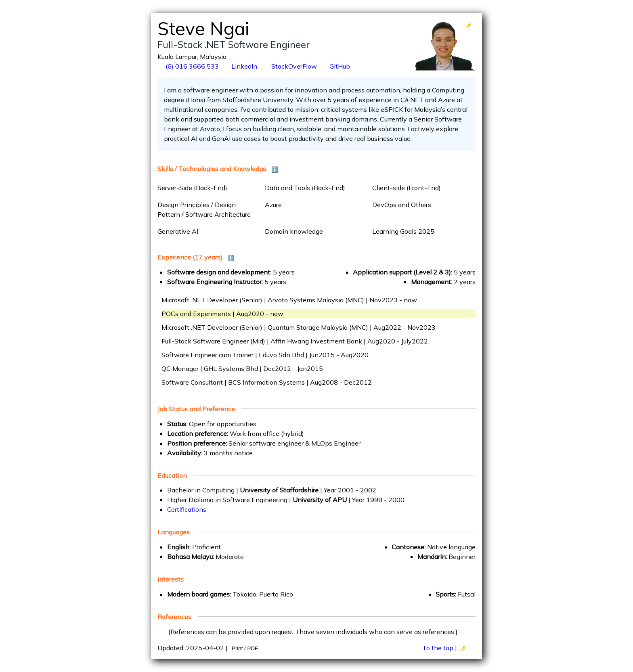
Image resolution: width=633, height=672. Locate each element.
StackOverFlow (293, 66)
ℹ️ (275, 170)
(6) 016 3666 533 (191, 66)
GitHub (340, 66)
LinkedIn (244, 66)
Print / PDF (245, 648)
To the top (438, 648)
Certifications (187, 509)
